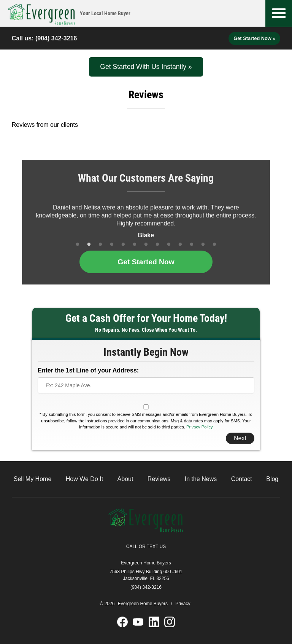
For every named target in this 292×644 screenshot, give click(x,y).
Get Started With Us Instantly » (146, 67)
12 (203, 245)
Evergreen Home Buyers (146, 563)
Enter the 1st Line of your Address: (88, 370)
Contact (242, 479)
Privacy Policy (200, 427)
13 (214, 245)
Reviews (159, 479)
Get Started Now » (254, 38)
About (125, 479)
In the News (201, 479)
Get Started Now (146, 262)
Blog (272, 479)
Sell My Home (33, 479)
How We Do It (84, 479)
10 (180, 245)
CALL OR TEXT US (146, 547)
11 (192, 245)
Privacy (183, 604)
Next (240, 438)
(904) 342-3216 (56, 38)
